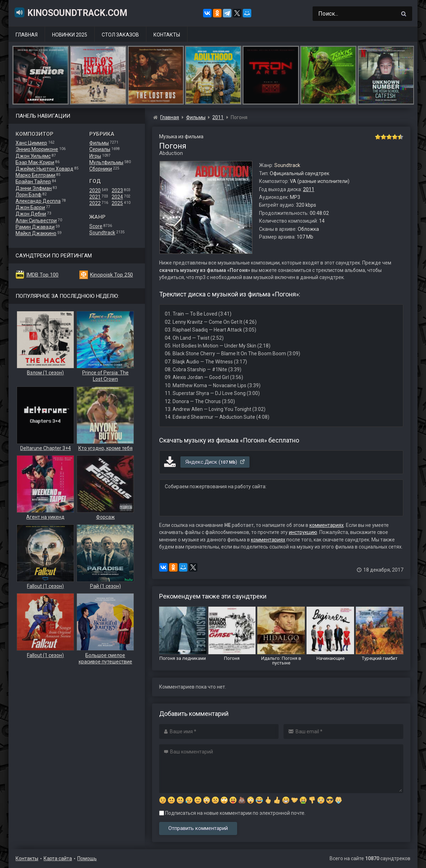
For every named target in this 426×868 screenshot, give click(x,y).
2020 (95, 190)
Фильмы (99, 143)
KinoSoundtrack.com (71, 12)
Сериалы (100, 149)
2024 (117, 197)
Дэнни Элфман (34, 188)
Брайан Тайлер (33, 182)
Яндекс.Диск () (215, 462)
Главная (27, 35)
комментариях (327, 525)
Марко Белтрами (35, 175)
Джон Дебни (31, 214)
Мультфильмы (106, 162)
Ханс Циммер (31, 143)
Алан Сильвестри (36, 221)
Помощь (87, 858)
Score (96, 226)
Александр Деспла (38, 201)
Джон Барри (30, 207)
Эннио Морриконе (37, 149)
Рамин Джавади (35, 227)
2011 (309, 189)
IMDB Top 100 (42, 275)
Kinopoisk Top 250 (111, 275)
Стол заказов (120, 35)
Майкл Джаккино (36, 233)
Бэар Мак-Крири (35, 162)
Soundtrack (102, 233)
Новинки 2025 (70, 35)
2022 (95, 203)
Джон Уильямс (33, 156)
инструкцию (303, 532)
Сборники (101, 169)
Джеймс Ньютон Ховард (44, 169)
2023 (117, 190)
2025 (117, 203)
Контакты (167, 35)
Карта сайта (58, 858)
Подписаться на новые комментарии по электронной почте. (232, 813)
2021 (95, 197)
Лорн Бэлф (29, 195)
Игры (95, 156)
